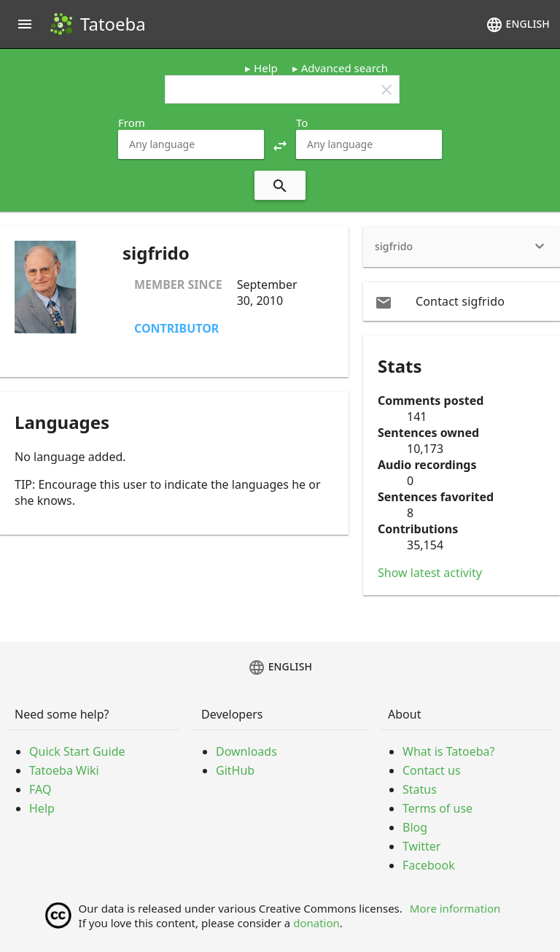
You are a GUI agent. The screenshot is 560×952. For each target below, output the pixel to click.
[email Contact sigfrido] (462, 301)
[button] (280, 144)
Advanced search (345, 68)
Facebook (429, 865)
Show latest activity (430, 573)
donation (316, 923)
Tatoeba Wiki (64, 770)
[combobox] (191, 144)
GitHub (235, 770)
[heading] (462, 247)
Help (266, 68)
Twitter (421, 846)
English (518, 25)
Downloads (246, 751)
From (132, 123)
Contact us (432, 770)
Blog (415, 827)
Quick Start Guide (77, 751)
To (302, 123)
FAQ (40, 789)
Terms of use (437, 808)
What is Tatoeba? (448, 751)
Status (420, 789)
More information (455, 908)
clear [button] (386, 90)
